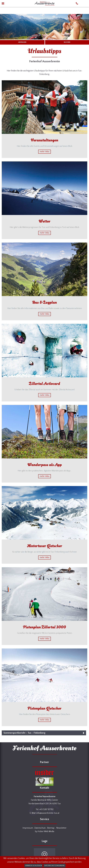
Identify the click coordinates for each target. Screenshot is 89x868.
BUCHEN (67, 42)
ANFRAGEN (22, 42)
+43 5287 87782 (46, 809)
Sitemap (51, 828)
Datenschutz (40, 828)
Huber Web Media (46, 831)
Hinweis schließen (33, 866)
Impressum (28, 828)
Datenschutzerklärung (54, 866)
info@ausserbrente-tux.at (48, 813)
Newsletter (61, 828)
